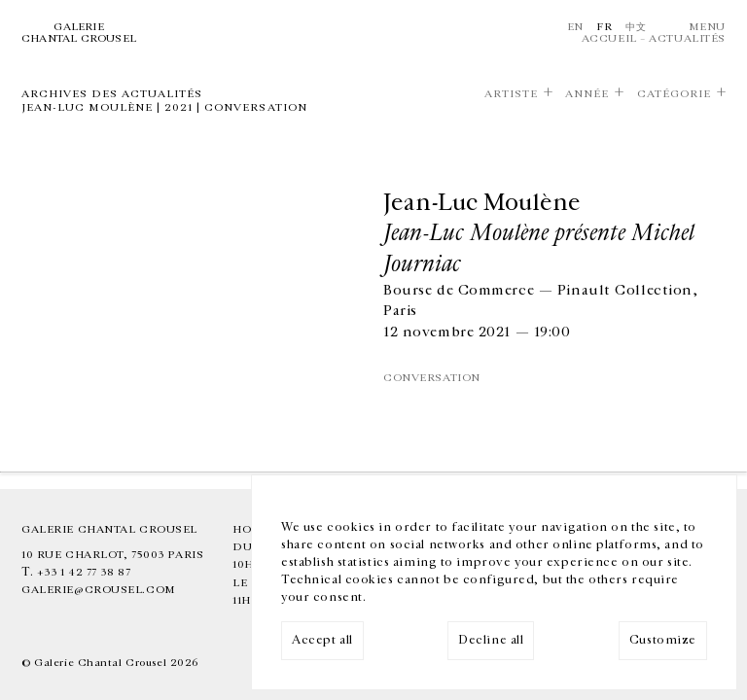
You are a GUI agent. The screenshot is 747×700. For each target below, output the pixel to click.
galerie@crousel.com (99, 590)
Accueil (609, 38)
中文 (636, 27)
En (575, 27)
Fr (604, 27)
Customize (663, 640)
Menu (707, 27)
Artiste (511, 94)
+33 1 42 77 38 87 (84, 572)
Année (587, 94)
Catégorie (674, 94)
